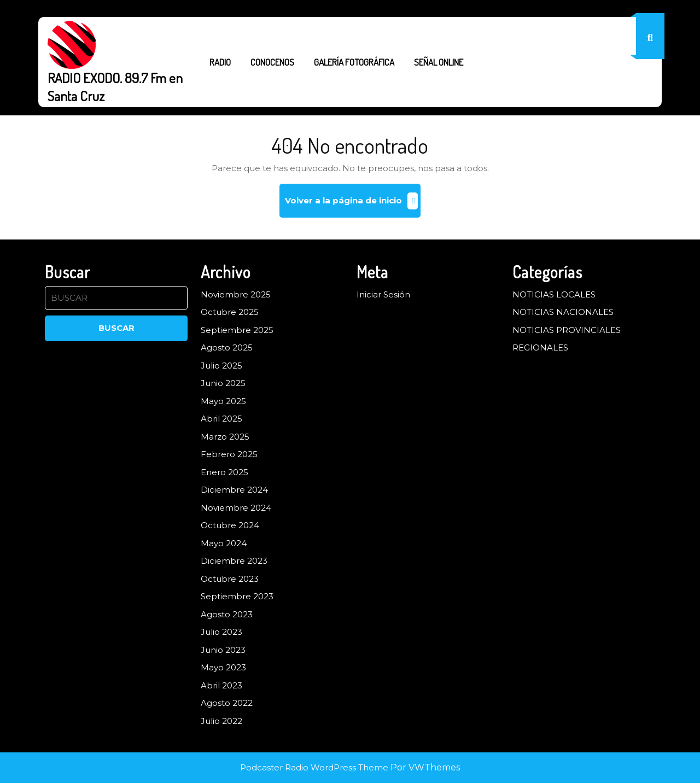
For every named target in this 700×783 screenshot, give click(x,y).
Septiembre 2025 (237, 330)
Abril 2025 (221, 419)
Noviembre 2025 (236, 294)
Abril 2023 (221, 685)
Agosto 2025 (227, 347)
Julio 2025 (221, 366)
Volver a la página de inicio (353, 205)
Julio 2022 (221, 721)
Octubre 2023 (230, 579)
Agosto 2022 (227, 703)
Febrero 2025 (229, 454)
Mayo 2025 (223, 401)
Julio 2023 (221, 632)
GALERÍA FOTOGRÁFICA (354, 62)
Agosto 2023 (227, 614)
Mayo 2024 (224, 543)
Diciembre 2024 (234, 490)
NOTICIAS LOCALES (554, 294)
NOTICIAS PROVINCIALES (567, 330)
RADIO (220, 62)
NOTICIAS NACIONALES (563, 312)
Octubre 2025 (230, 312)
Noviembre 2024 (236, 508)
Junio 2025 (223, 383)
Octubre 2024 (230, 525)
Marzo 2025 (225, 437)
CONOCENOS (272, 62)
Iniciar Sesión (383, 294)
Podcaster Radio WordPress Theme (314, 767)
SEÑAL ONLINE (439, 62)
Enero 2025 (224, 472)
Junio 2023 (223, 650)
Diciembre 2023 (234, 561)
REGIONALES (540, 347)
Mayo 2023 (223, 667)
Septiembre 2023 (237, 596)
